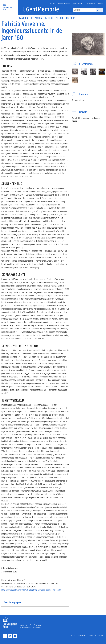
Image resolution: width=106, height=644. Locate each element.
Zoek (99, 10)
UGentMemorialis (64, 4)
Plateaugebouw (78, 100)
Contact (101, 4)
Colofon (73, 635)
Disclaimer (82, 635)
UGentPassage (77, 4)
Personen (37, 18)
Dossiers (71, 18)
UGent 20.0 (52, 4)
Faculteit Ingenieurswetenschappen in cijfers (87, 119)
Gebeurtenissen (54, 18)
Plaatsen (23, 18)
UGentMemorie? (90, 4)
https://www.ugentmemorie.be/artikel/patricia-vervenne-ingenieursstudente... (32, 590)
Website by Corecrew (96, 635)
